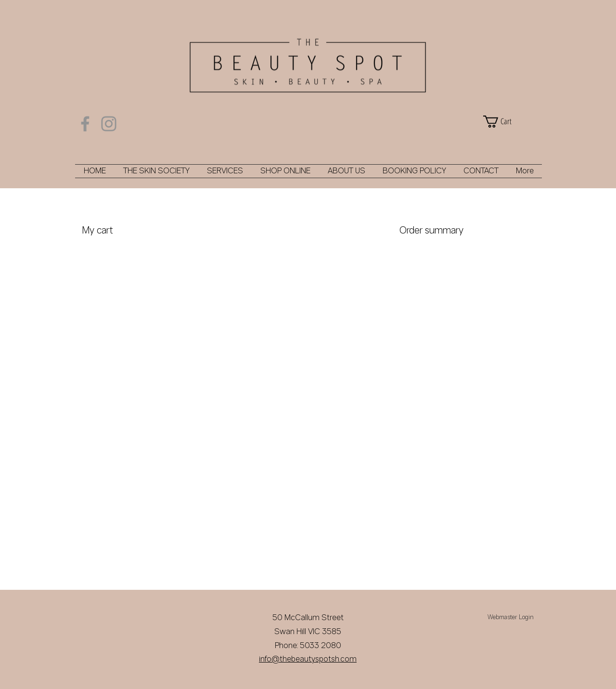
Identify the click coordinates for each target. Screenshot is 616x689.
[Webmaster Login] (511, 618)
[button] (510, 122)
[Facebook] (85, 124)
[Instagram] (109, 124)
